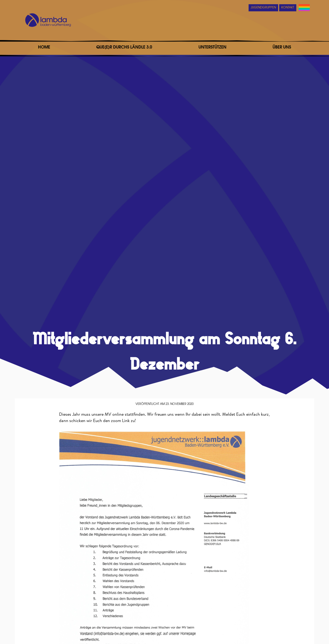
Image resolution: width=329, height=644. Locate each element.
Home (44, 47)
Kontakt (288, 8)
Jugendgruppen (263, 8)
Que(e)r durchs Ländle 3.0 (124, 47)
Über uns (282, 47)
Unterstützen (212, 47)
